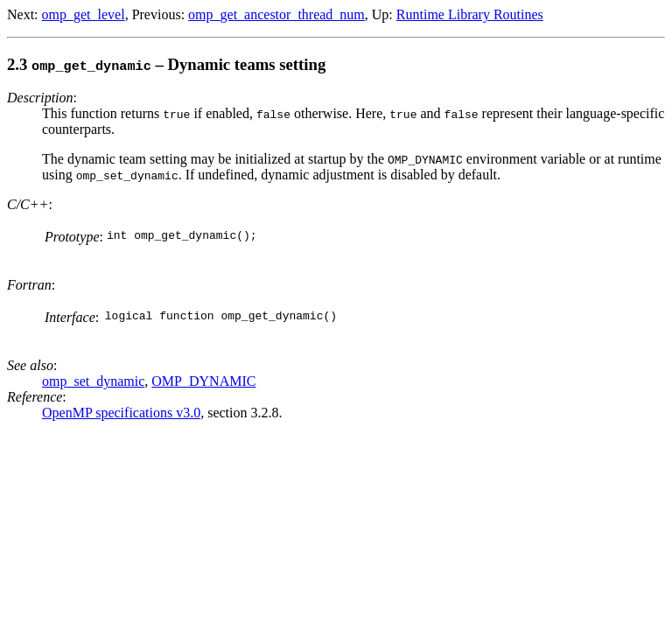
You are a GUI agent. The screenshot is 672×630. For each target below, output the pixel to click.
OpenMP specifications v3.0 (121, 413)
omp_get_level (84, 14)
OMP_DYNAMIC (203, 381)
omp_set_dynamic (93, 381)
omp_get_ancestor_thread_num (276, 14)
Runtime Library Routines (470, 14)
